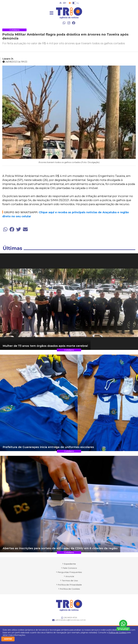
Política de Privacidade (70, 585)
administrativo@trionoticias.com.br (69, 620)
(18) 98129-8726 (69, 618)
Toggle (74, 3)
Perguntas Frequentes (70, 572)
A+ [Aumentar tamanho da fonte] (65, 3)
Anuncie (70, 576)
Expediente (70, 564)
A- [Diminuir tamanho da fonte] (61, 3)
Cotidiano (14, 30)
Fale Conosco (70, 568)
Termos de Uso (70, 581)
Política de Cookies (117, 633)
